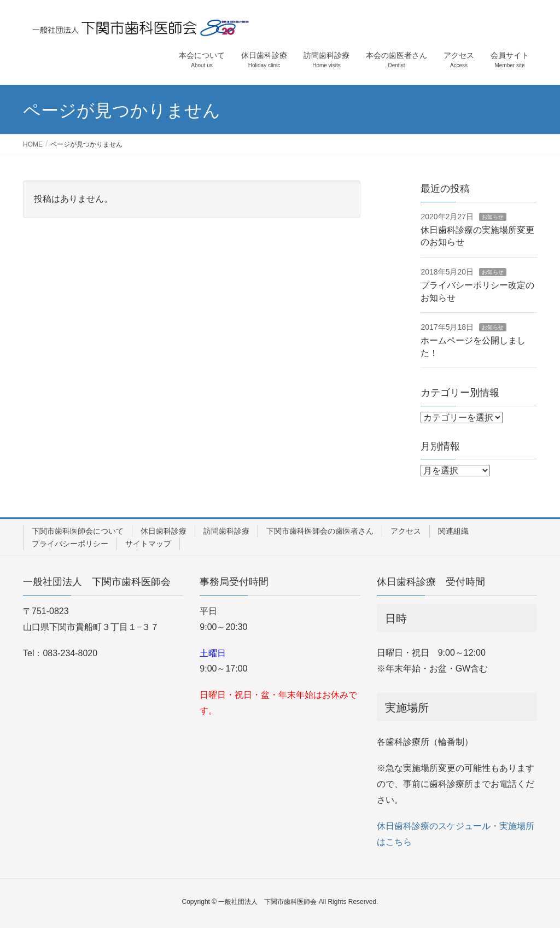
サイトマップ (148, 544)
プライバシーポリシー (70, 544)
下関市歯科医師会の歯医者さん (320, 531)
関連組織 (453, 531)
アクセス (406, 531)
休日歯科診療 (164, 531)
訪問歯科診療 (226, 531)
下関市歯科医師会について (78, 531)
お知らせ (493, 217)
